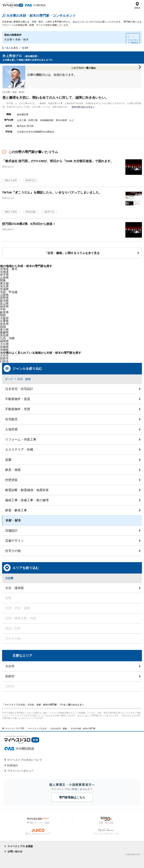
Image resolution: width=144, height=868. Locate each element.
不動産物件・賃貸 (18, 399)
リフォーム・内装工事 (21, 439)
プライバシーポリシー (21, 771)
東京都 (4, 283)
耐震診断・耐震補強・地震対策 (27, 490)
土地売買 (11, 429)
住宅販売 (11, 419)
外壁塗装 (11, 480)
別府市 (10, 676)
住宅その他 (13, 551)
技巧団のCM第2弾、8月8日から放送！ (29, 224)
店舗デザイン (15, 541)
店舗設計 (11, 530)
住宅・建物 (24, 379)
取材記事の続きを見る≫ (83, 107)
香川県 (4, 330)
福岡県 (4, 341)
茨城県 (4, 289)
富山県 (4, 304)
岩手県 (4, 275)
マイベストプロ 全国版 (20, 846)
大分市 (4, 356)
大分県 (4, 344)
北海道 (4, 272)
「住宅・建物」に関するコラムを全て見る (72, 253)
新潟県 (4, 301)
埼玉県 (4, 286)
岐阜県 (4, 312)
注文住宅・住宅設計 (19, 389)
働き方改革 (11, 180)
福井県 (4, 306)
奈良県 (4, 324)
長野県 (4, 298)
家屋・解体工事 (16, 510)
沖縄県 (4, 350)
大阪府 (4, 318)
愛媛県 (4, 332)
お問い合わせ (15, 851)
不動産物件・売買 (18, 409)
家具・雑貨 (13, 470)
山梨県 (4, 295)
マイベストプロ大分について (25, 760)
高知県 (4, 335)
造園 (8, 460)
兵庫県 (4, 321)
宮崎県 (4, 347)
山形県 (4, 278)
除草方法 (31, 180)
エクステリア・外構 (19, 449)
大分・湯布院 (15, 588)
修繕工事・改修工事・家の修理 (27, 500)
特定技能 (31, 212)
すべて (9, 379)
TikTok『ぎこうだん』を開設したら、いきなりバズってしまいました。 (52, 192)
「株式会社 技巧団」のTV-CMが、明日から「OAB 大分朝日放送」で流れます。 (58, 161)
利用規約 (12, 765)
